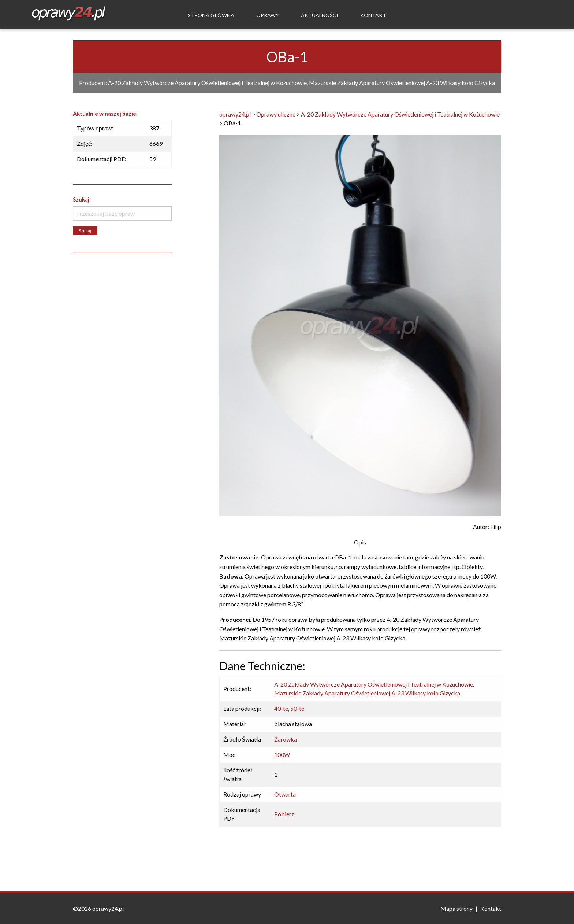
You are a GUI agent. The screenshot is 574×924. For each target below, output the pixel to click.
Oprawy (268, 15)
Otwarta (285, 794)
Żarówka (286, 739)
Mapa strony (456, 908)
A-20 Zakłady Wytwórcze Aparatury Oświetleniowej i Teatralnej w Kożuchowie (374, 684)
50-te (297, 708)
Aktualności (320, 15)
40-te (281, 708)
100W (282, 755)
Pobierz (284, 814)
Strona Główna (211, 15)
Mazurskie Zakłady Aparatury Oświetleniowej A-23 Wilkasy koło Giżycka (367, 693)
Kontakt (373, 15)
